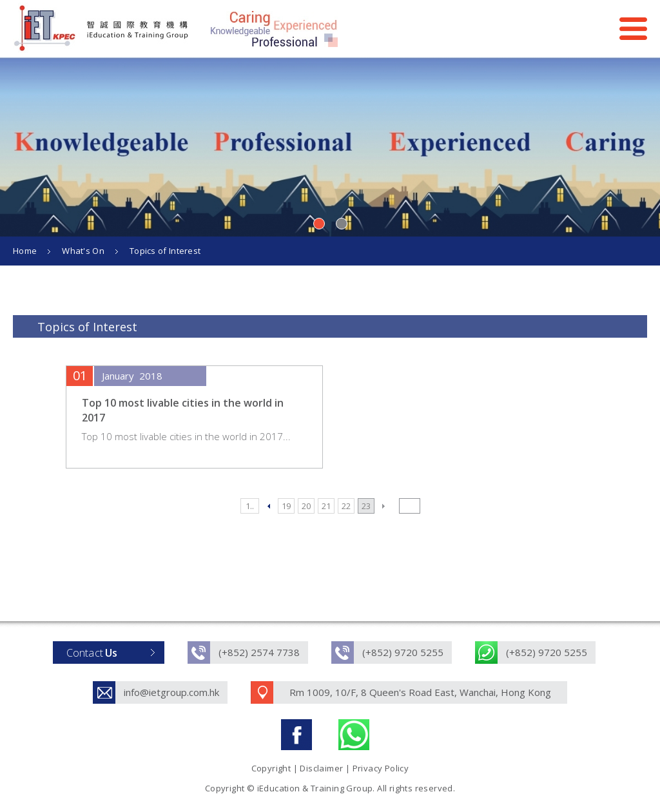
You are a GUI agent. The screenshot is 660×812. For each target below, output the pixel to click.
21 (326, 506)
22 (346, 506)
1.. (250, 506)
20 (306, 506)
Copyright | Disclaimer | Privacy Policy (330, 768)
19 (286, 506)
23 (366, 506)
